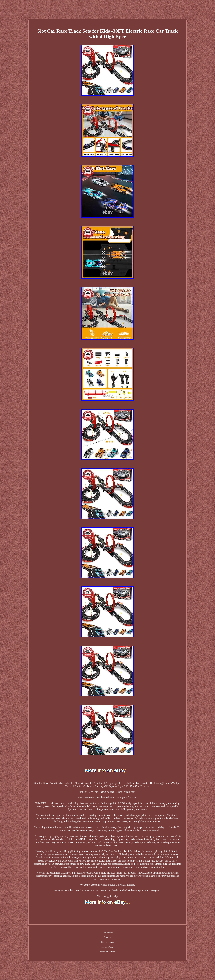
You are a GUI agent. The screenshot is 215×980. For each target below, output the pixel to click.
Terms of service (107, 952)
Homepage (107, 932)
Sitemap (107, 937)
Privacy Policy (107, 947)
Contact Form (108, 942)
